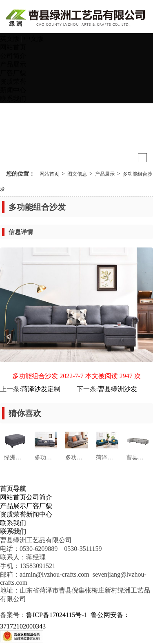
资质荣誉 (13, 81)
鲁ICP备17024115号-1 (57, 615)
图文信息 (77, 174)
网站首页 (13, 47)
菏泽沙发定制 (41, 389)
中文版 (34, 39)
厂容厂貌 (13, 73)
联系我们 (13, 99)
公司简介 (13, 56)
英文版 (11, 39)
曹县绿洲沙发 (118, 389)
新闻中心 (13, 90)
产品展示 (13, 64)
